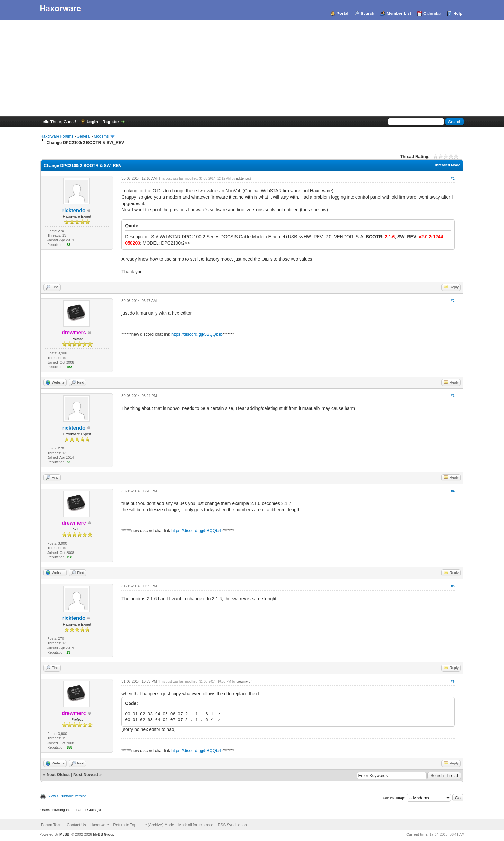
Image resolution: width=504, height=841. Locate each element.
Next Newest (86, 775)
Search (368, 13)
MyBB (64, 834)
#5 (453, 586)
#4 (453, 491)
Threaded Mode (447, 165)
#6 (453, 681)
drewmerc (243, 681)
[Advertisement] (252, 68)
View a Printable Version (67, 796)
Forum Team (52, 825)
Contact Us (76, 825)
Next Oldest (58, 775)
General (84, 136)
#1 (453, 178)
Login (92, 122)
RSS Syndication (232, 825)
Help (458, 13)
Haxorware (100, 825)
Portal (342, 13)
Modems (101, 136)
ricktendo (74, 210)
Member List (399, 13)
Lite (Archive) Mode (157, 825)
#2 (453, 301)
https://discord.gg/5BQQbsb (197, 334)
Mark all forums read (196, 825)
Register (111, 122)
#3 (453, 396)
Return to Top (125, 825)
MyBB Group (104, 834)
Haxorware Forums (57, 136)
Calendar (432, 13)
